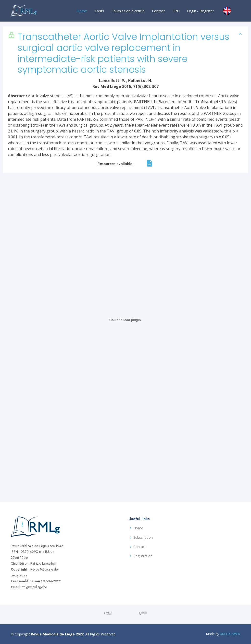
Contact (158, 11)
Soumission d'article (128, 11)
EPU (176, 11)
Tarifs (99, 11)
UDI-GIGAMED (230, 634)
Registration (143, 556)
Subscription (143, 537)
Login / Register (201, 11)
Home (82, 11)
